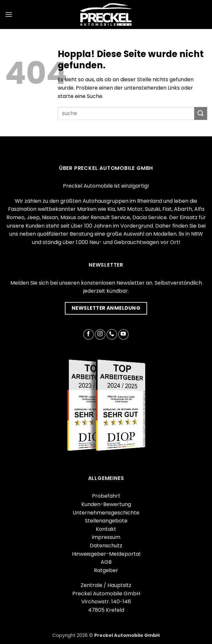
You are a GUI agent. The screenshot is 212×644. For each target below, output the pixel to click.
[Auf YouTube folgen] (123, 334)
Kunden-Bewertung (106, 504)
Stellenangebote (106, 521)
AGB (106, 562)
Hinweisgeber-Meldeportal (106, 554)
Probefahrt (106, 496)
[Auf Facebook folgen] (89, 334)
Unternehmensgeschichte (106, 513)
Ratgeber (106, 570)
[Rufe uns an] (112, 334)
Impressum (106, 537)
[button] (9, 14)
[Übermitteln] (201, 113)
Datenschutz (106, 546)
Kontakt (106, 529)
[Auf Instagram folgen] (100, 334)
